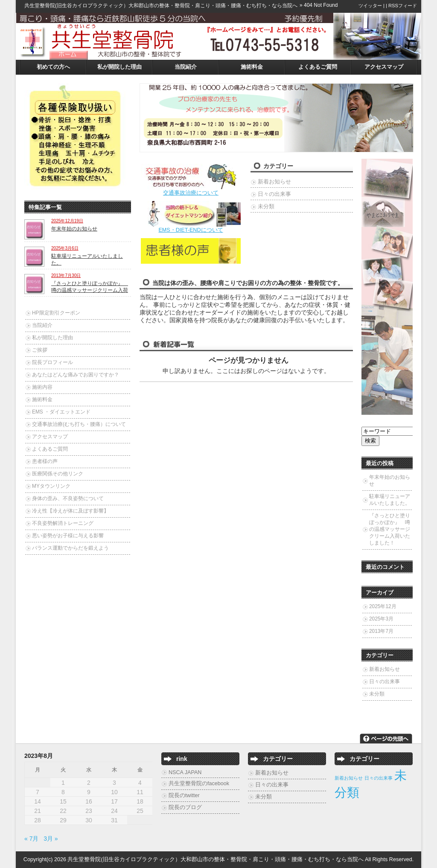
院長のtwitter (184, 795)
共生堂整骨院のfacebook (199, 784)
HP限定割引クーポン (56, 313)
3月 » (51, 839)
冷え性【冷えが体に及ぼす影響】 (70, 511)
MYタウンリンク (51, 486)
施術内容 (42, 387)
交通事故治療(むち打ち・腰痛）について (79, 424)
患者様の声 (45, 461)
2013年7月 (381, 631)
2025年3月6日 (65, 248)
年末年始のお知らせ (74, 229)
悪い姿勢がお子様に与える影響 (68, 536)
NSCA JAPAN (185, 772)
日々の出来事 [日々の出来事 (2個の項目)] (379, 778)
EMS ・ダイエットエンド (61, 412)
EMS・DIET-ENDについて (191, 230)
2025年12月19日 (67, 221)
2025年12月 (383, 606)
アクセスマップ (384, 67)
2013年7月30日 (66, 275)
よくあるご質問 (318, 67)
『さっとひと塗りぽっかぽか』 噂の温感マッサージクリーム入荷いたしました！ (390, 529)
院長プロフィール (52, 362)
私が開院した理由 (119, 67)
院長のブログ (185, 807)
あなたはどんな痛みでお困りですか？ (76, 375)
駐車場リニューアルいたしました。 (390, 500)
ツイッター (370, 6)
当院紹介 (186, 67)
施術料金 (252, 67)
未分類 (266, 207)
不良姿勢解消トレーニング (63, 523)
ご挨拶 (40, 350)
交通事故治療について (191, 193)
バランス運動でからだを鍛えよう (70, 548)
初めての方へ (53, 67)
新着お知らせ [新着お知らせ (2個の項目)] (349, 778)
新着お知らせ (274, 182)
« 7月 (31, 839)
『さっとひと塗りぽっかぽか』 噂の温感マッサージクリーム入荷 (90, 287)
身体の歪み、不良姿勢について (68, 498)
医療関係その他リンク (58, 474)
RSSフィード (403, 6)
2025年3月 (381, 619)
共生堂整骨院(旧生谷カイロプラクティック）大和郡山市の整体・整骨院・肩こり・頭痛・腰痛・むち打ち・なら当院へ (161, 6)
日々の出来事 (274, 194)
